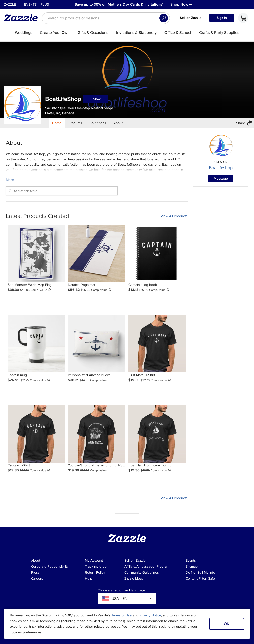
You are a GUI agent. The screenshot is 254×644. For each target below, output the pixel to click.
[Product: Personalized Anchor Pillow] (97, 344)
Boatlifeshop (221, 168)
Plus (45, 5)
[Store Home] (57, 123)
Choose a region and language (121, 590)
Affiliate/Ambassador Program (147, 567)
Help (88, 579)
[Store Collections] (98, 123)
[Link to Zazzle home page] (23, 18)
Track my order (96, 567)
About (36, 561)
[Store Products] (75, 123)
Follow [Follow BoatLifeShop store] (96, 99)
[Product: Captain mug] (36, 344)
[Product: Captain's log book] (157, 253)
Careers (37, 579)
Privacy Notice (150, 615)
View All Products (174, 216)
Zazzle (10, 5)
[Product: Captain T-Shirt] (36, 434)
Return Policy (95, 573)
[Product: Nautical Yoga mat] (97, 253)
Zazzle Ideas (134, 579)
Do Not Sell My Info (200, 573)
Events (30, 5)
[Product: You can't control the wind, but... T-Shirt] (97, 434)
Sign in (222, 18)
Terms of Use (122, 615)
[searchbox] (106, 18)
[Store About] (118, 123)
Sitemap (192, 567)
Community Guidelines (142, 573)
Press (35, 573)
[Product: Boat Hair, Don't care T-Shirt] (157, 434)
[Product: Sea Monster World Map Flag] (36, 253)
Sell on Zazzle (191, 18)
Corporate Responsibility (50, 567)
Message (221, 179)
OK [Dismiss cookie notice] (227, 624)
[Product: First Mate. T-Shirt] (157, 344)
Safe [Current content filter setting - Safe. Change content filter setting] (211, 579)
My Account (94, 561)
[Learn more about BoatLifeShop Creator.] (97, 180)
